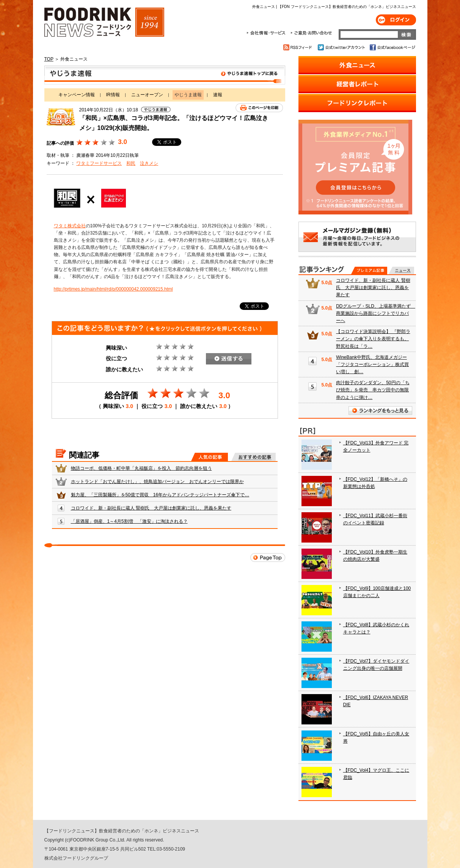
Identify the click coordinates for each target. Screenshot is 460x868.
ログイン (396, 20)
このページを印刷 (259, 108)
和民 (131, 163)
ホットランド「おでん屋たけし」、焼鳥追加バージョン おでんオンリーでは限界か (157, 482)
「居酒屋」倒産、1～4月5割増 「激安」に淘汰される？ (129, 521)
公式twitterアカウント (342, 47)
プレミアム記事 (369, 271)
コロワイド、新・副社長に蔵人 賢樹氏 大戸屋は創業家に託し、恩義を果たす (151, 508)
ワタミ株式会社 (70, 226)
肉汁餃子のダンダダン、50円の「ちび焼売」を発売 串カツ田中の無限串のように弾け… (373, 390)
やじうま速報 (165, 75)
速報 (218, 95)
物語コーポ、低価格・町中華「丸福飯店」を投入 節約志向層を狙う (141, 468)
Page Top (268, 558)
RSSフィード (299, 47)
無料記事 (401, 271)
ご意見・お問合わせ (311, 33)
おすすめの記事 (254, 457)
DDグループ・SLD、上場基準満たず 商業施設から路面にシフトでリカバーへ (376, 313)
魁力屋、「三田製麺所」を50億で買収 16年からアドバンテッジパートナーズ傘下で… (160, 495)
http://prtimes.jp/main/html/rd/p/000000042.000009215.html (113, 289)
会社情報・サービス (267, 33)
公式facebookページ (392, 47)
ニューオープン (147, 95)
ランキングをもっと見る (380, 411)
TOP (49, 59)
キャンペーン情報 (77, 95)
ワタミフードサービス (99, 163)
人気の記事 (210, 457)
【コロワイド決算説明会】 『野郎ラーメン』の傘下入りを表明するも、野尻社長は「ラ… (373, 339)
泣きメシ (149, 163)
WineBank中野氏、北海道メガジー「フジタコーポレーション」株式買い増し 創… (372, 364)
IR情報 (113, 95)
